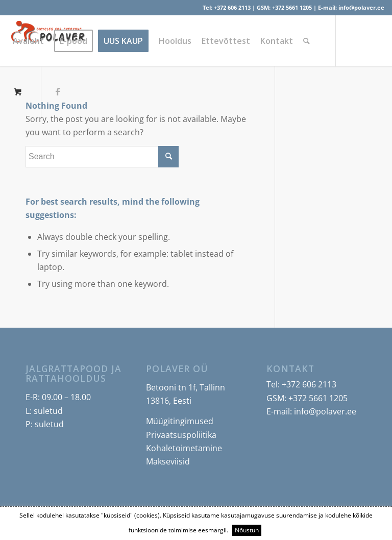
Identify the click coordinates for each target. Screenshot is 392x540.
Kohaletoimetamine (184, 448)
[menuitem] (28, 41)
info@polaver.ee (361, 7)
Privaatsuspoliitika (181, 435)
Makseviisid (168, 461)
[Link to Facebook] (58, 91)
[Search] (307, 41)
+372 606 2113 (232, 7)
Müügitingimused (180, 421)
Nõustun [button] (247, 530)
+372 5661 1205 (292, 7)
